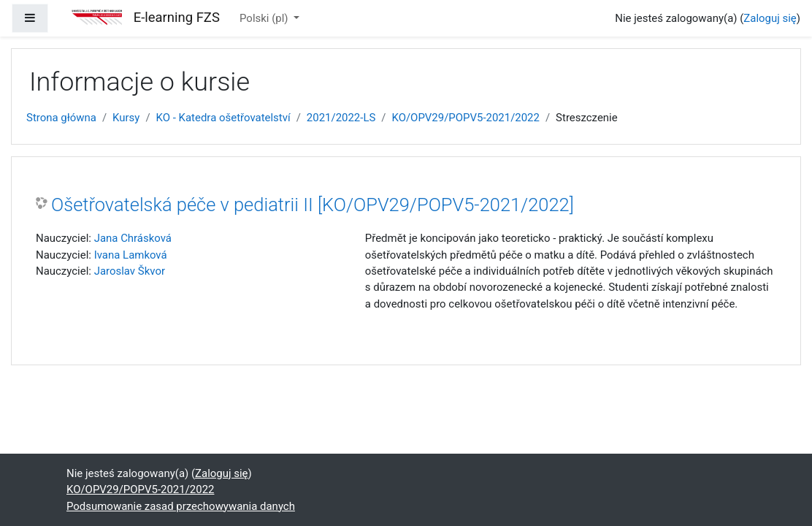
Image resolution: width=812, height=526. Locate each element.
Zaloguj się (770, 18)
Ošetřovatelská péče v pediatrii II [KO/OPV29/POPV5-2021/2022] (313, 205)
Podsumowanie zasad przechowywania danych (181, 506)
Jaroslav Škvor (130, 271)
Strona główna (61, 118)
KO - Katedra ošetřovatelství (223, 118)
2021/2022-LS (341, 118)
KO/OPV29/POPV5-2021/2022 (465, 118)
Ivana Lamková (131, 255)
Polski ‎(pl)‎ (265, 18)
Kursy (126, 118)
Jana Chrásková (133, 238)
